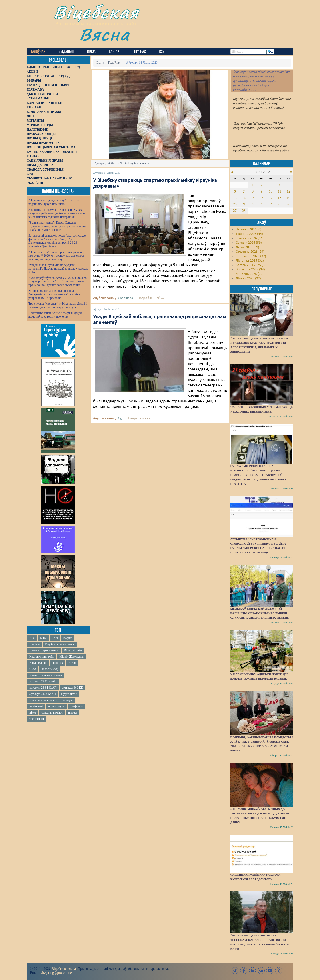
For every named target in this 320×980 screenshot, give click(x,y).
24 (271, 204)
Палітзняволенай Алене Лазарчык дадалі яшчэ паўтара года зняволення (55, 315)
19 (288, 198)
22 (253, 204)
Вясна (105, 34)
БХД (55, 638)
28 (244, 211)
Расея (72, 663)
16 (262, 198)
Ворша (68, 638)
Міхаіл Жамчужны (72, 657)
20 (235, 204)
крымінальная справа (43, 700)
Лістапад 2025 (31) (250, 261)
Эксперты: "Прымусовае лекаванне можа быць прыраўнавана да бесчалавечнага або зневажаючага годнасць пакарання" (57, 213)
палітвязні (36, 706)
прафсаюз (76, 706)
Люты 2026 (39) (247, 247)
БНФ (43, 638)
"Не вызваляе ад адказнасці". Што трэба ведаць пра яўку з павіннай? (55, 202)
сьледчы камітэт (52, 713)
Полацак (57, 663)
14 (244, 198)
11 (279, 191)
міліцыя (68, 700)
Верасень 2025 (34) (250, 270)
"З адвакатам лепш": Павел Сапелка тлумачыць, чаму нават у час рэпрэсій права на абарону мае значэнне (58, 226)
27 (235, 211)
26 (288, 204)
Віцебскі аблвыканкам (60, 644)
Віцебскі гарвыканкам (44, 650)
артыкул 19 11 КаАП (43, 681)
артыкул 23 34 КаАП (43, 688)
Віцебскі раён (73, 650)
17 (271, 198)
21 (244, 204)
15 (253, 198)
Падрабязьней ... (151, 298)
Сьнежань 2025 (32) (251, 256)
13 (235, 198)
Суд (121, 418)
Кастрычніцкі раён (42, 657)
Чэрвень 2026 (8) (249, 229)
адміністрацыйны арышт (46, 675)
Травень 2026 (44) (249, 234)
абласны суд (50, 669)
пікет (33, 713)
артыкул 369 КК (73, 688)
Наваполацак (38, 663)
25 (280, 204)
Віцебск (35, 644)
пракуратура (56, 706)
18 (280, 198)
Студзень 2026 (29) (250, 252)
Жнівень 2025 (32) (250, 274)
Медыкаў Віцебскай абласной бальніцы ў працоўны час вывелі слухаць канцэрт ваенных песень (260, 613)
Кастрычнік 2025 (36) (252, 265)
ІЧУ (32, 638)
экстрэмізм (37, 719)
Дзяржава (126, 298)
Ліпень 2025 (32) (248, 278)
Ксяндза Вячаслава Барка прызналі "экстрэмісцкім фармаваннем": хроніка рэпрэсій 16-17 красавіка (54, 294)
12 (288, 191)
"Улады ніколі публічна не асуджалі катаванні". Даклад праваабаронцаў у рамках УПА (58, 269)
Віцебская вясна (64, 969)
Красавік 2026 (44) (250, 238)
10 (271, 191)
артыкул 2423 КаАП (43, 694)
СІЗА (33, 669)
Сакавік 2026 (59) (249, 243)
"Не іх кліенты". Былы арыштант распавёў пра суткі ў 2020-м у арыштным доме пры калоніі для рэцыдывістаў (57, 256)
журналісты (69, 694)
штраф (73, 713)
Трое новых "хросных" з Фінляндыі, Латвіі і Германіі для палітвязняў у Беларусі (58, 305)
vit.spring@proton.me (56, 973)
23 (262, 204)
